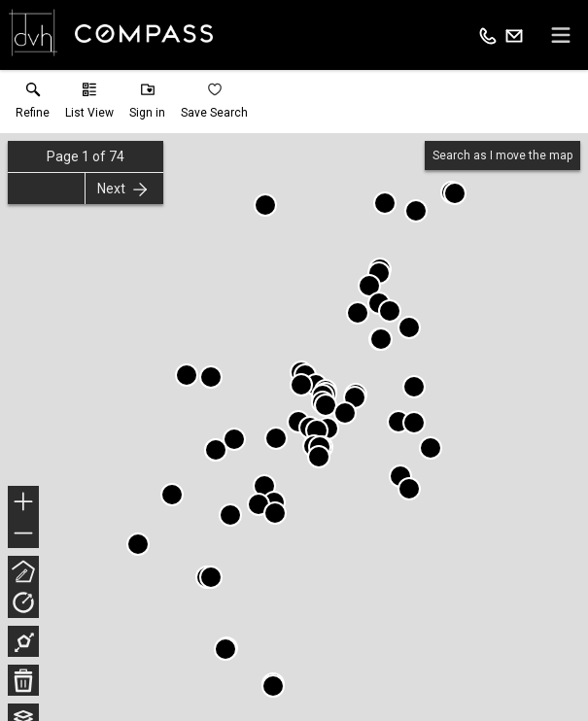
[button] (89, 105)
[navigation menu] (561, 35)
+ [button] (24, 503)
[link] (33, 105)
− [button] (23, 533)
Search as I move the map (502, 155)
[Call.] (488, 35)
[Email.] (514, 35)
